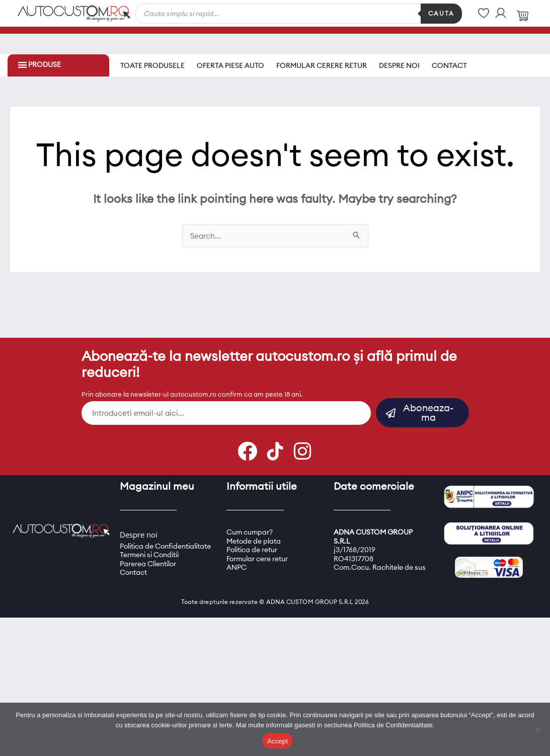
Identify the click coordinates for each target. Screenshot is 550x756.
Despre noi (399, 64)
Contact (449, 64)
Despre (132, 531)
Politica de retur (252, 546)
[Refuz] (537, 729)
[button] (22, 65)
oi (154, 531)
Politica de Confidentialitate (165, 543)
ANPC (237, 564)
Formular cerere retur (322, 64)
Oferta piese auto (230, 64)
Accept (278, 741)
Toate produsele (152, 64)
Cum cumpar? (250, 528)
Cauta (441, 13)
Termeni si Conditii (149, 551)
